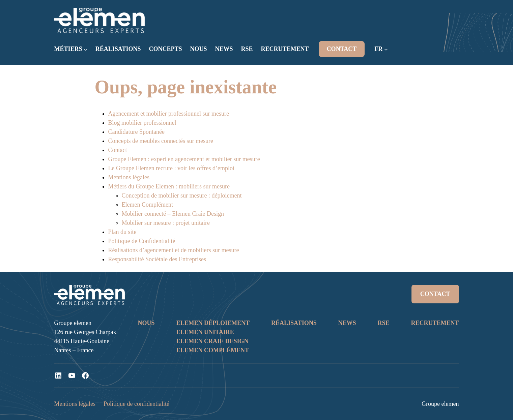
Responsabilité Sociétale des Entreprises (157, 259)
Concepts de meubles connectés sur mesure (161, 141)
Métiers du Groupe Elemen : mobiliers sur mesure (169, 186)
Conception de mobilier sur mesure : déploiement (182, 196)
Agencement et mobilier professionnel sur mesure (169, 114)
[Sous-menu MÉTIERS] (85, 49)
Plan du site (122, 232)
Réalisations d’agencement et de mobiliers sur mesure (174, 250)
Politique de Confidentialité (142, 241)
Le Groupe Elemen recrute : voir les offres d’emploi (172, 168)
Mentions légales (129, 177)
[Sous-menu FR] (386, 49)
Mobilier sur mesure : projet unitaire (166, 223)
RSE (384, 323)
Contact (118, 150)
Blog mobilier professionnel (142, 123)
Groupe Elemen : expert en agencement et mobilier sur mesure (184, 159)
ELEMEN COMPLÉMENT (212, 350)
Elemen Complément (147, 205)
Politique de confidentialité (136, 404)
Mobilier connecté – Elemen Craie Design (173, 214)
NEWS (347, 323)
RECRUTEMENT (435, 323)
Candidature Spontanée (136, 132)
